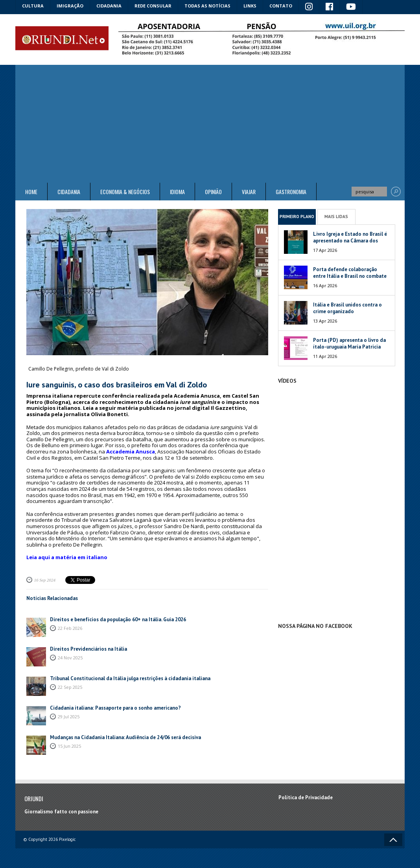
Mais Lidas (336, 217)
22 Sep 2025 (70, 687)
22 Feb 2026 (70, 628)
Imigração (70, 6)
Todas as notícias (207, 6)
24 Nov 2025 (70, 658)
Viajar (249, 192)
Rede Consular (153, 6)
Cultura (33, 6)
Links (250, 6)
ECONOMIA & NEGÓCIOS (125, 192)
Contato (281, 6)
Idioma (177, 192)
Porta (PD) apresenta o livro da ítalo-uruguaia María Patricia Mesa (349, 347)
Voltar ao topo (393, 840)
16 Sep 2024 (45, 580)
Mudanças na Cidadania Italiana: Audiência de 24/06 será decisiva (125, 737)
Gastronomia (291, 192)
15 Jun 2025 (69, 746)
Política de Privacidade (306, 797)
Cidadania (109, 6)
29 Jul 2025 (69, 717)
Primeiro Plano (297, 217)
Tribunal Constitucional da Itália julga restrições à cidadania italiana (130, 678)
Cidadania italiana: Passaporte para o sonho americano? (115, 708)
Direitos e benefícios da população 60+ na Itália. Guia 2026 (118, 619)
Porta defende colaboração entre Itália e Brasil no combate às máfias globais (350, 276)
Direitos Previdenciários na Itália (88, 649)
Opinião (213, 192)
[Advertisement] (210, 124)
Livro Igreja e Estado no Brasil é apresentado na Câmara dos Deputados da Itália (350, 241)
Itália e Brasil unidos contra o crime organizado (347, 308)
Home (31, 192)
